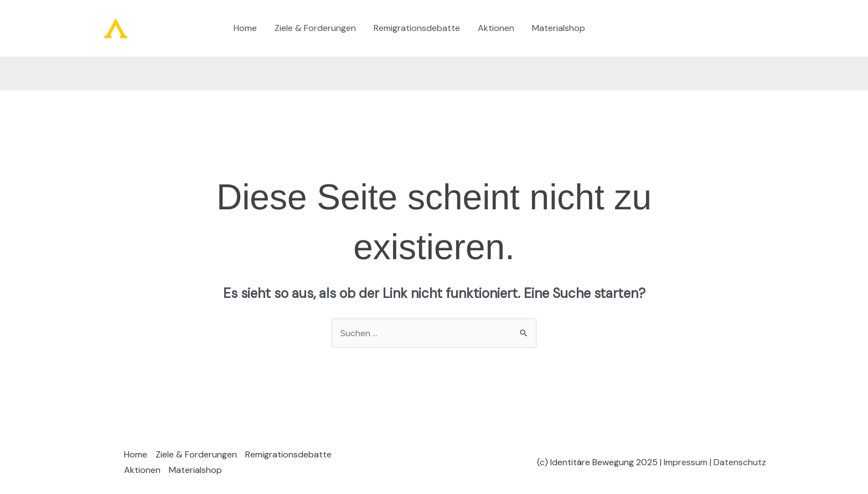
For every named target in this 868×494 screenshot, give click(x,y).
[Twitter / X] (643, 29)
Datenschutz (740, 462)
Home (245, 28)
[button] (724, 29)
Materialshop (559, 28)
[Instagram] (627, 29)
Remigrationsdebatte (417, 28)
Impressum (686, 462)
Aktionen (496, 28)
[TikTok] (610, 29)
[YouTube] (676, 29)
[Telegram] (660, 29)
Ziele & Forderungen (315, 28)
